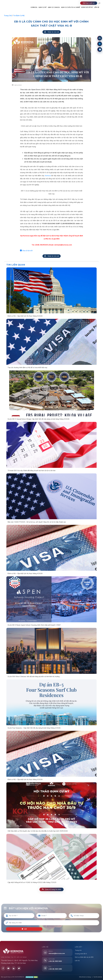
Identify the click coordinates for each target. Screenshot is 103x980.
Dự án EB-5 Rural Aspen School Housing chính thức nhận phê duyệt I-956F (34, 625)
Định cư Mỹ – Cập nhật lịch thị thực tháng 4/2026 (25, 574)
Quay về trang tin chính (51, 889)
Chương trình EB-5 (81, 954)
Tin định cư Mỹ (19, 16)
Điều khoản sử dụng (85, 977)
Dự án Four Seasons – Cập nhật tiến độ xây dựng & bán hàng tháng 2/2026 (34, 728)
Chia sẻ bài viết (26, 251)
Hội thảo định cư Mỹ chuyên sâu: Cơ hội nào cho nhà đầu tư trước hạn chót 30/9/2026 (38, 831)
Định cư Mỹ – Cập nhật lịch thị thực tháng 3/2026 (25, 779)
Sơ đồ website (98, 977)
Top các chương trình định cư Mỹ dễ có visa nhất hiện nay (27, 368)
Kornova (48, 176)
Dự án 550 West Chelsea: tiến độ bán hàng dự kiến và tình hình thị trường (34, 677)
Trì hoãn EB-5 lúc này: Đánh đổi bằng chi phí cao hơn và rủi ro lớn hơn (32, 471)
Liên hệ (77, 961)
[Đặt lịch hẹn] (100, 38)
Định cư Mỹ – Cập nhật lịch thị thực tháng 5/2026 (25, 316)
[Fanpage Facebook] (100, 44)
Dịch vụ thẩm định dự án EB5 (84, 957)
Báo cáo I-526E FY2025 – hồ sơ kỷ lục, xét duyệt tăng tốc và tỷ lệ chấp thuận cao (37, 522)
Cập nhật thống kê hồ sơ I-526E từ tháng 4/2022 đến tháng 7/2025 (32, 882)
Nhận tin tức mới (52, 32)
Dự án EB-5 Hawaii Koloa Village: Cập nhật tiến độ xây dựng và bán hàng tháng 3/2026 (39, 419)
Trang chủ (8, 16)
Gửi (24, 929)
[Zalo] (100, 49)
